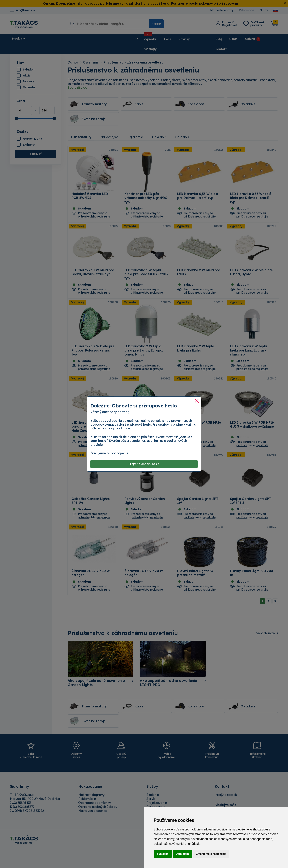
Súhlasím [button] (163, 854)
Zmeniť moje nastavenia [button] (211, 854)
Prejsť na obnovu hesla (144, 464)
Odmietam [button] (182, 854)
